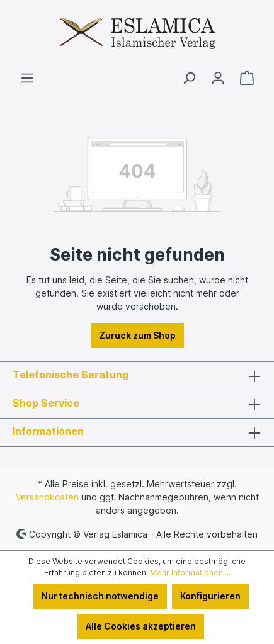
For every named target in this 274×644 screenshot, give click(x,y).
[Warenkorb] (247, 78)
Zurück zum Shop (137, 335)
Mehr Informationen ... (190, 573)
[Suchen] (189, 78)
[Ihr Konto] (218, 78)
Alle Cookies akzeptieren (141, 626)
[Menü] (27, 78)
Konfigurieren (210, 596)
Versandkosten (47, 497)
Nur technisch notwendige (100, 596)
